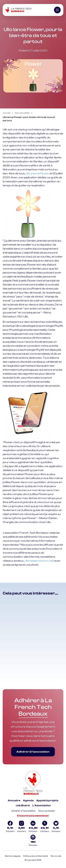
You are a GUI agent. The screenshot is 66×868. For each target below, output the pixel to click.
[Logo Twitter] (45, 827)
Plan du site (56, 856)
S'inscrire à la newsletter (33, 816)
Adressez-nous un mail (39, 561)
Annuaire (14, 801)
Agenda (28, 801)
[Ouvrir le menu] (57, 10)
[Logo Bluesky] (56, 827)
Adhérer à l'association (23, 811)
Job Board (23, 806)
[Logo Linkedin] (33, 827)
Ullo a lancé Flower (37, 174)
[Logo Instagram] (21, 827)
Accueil (6, 113)
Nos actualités (22, 113)
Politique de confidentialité (35, 856)
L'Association (41, 806)
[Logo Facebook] (10, 827)
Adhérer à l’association (33, 752)
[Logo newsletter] (33, 841)
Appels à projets (47, 801)
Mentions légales (13, 856)
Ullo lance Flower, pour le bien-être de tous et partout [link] (29, 119)
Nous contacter (47, 811)
